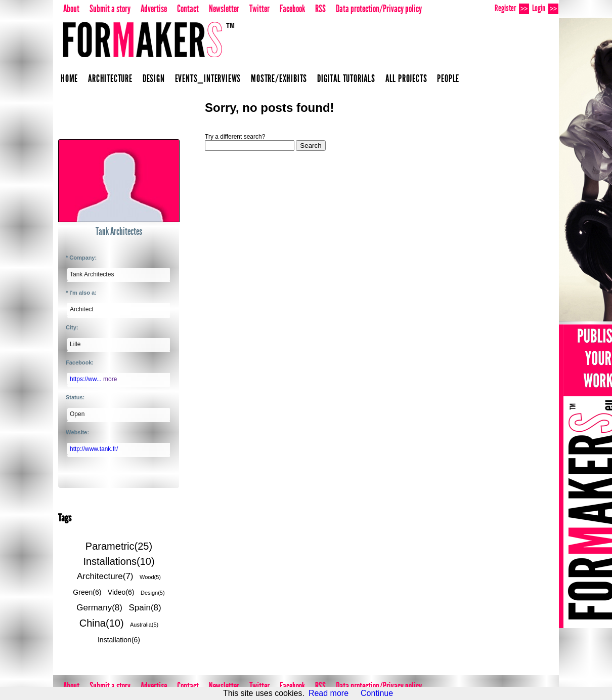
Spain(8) (145, 608)
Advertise (154, 9)
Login (545, 8)
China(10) (102, 623)
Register (512, 8)
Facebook (292, 9)
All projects (406, 78)
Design (154, 78)
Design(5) (153, 593)
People (448, 78)
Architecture (110, 78)
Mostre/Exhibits (279, 78)
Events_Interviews (208, 78)
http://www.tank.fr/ (94, 449)
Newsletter (224, 9)
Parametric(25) (119, 546)
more (110, 379)
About (71, 9)
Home (69, 78)
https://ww (86, 379)
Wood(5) (150, 577)
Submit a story (110, 9)
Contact (188, 9)
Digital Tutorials (346, 78)
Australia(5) (144, 625)
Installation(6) (119, 640)
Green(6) (87, 592)
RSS (320, 9)
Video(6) (121, 592)
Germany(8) (99, 608)
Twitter (259, 9)
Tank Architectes (119, 231)
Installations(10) (119, 561)
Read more (329, 693)
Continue (377, 693)
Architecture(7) (105, 576)
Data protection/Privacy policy (379, 9)
